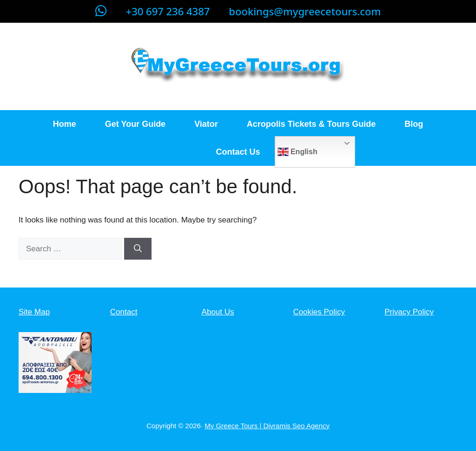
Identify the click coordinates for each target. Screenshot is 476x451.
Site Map (34, 312)
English (297, 152)
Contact (124, 312)
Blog (414, 124)
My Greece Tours (232, 426)
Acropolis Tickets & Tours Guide (311, 124)
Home (65, 124)
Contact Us (238, 152)
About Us (218, 312)
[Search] (138, 249)
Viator (206, 124)
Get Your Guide (135, 124)
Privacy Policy (409, 312)
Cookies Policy (319, 312)
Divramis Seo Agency (296, 426)
